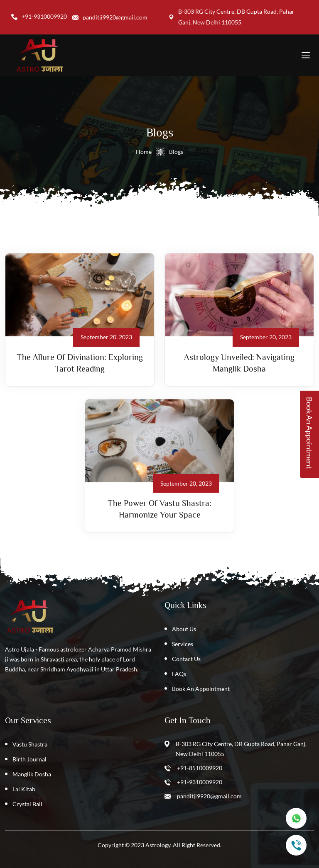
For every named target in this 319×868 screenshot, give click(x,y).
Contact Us (186, 659)
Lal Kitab (24, 789)
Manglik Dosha (32, 774)
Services (183, 644)
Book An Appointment (201, 689)
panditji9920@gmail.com (209, 796)
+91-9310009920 (200, 782)
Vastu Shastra (30, 744)
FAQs (179, 674)
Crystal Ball (27, 804)
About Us (184, 629)
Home (144, 152)
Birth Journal (29, 759)
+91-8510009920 (200, 768)
